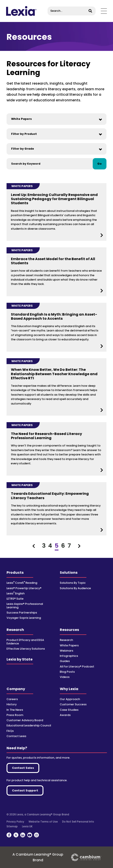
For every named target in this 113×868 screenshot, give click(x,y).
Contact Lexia (16, 736)
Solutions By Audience (75, 588)
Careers (12, 699)
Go (99, 164)
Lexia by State (20, 659)
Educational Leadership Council (29, 725)
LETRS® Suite (15, 599)
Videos (65, 677)
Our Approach (70, 699)
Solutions (69, 573)
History (12, 704)
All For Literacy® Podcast (77, 666)
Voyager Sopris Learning (24, 618)
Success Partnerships (22, 613)
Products (15, 573)
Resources (69, 630)
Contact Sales (23, 768)
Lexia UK (27, 826)
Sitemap (12, 826)
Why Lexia (69, 689)
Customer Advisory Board (25, 720)
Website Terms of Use (43, 822)
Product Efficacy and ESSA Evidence (25, 642)
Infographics (69, 656)
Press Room (15, 715)
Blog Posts (67, 672)
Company (16, 689)
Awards (65, 715)
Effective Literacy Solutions (26, 649)
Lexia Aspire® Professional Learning (25, 605)
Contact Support (25, 790)
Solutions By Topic (73, 583)
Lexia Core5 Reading (22, 583)
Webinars (67, 651)
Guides (65, 661)
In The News (15, 710)
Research (15, 630)
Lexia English (16, 593)
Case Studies (69, 710)
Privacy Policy (15, 822)
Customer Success (73, 704)
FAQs (10, 731)
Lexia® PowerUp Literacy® (24, 588)
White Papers (69, 645)
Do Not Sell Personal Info (78, 822)
